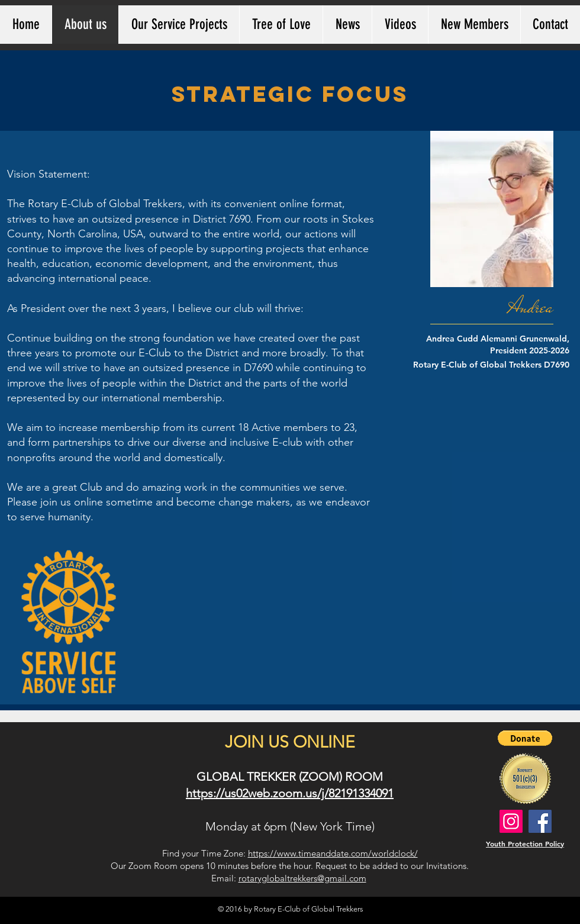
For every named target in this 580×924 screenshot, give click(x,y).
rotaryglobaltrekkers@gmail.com (302, 878)
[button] (525, 738)
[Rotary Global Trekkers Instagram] (511, 821)
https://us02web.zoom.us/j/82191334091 (290, 793)
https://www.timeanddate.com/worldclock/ (333, 853)
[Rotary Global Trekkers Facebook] (540, 821)
